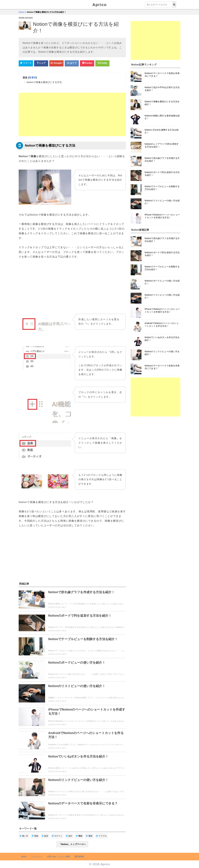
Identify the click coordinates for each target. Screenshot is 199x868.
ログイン (57, 836)
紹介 (69, 836)
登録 (35, 836)
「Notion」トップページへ (72, 844)
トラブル (101, 836)
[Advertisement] (72, 114)
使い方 (24, 836)
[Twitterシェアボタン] (26, 63)
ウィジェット (37, 856)
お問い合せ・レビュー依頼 (58, 856)
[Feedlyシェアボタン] (102, 63)
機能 (79, 836)
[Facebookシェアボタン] (41, 63)
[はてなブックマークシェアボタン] (72, 63)
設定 (45, 836)
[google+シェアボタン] (56, 63)
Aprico (99, 5)
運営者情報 (79, 856)
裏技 (89, 836)
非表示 (32, 77)
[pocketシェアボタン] (87, 63)
